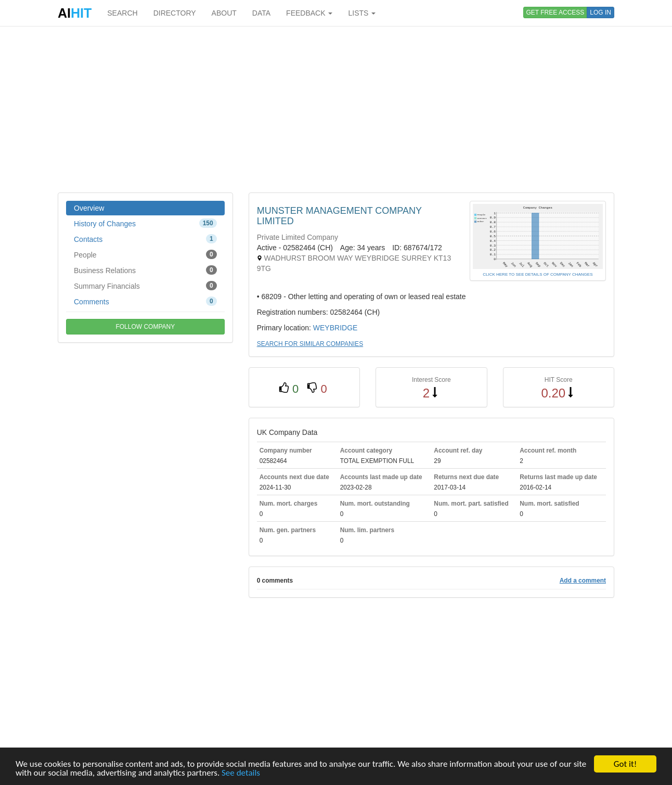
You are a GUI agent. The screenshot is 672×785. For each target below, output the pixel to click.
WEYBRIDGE (335, 328)
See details (241, 773)
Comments (145, 301)
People (145, 254)
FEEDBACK (309, 13)
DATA (261, 13)
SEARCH (122, 13)
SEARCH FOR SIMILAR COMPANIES (310, 344)
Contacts (145, 239)
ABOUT (224, 13)
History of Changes (145, 223)
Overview (89, 208)
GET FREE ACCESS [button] (555, 12)
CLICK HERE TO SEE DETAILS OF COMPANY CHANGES (538, 274)
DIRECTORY (175, 13)
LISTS (362, 13)
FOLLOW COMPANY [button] (145, 327)
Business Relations (145, 270)
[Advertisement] (336, 109)
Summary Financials (145, 286)
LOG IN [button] (600, 12)
